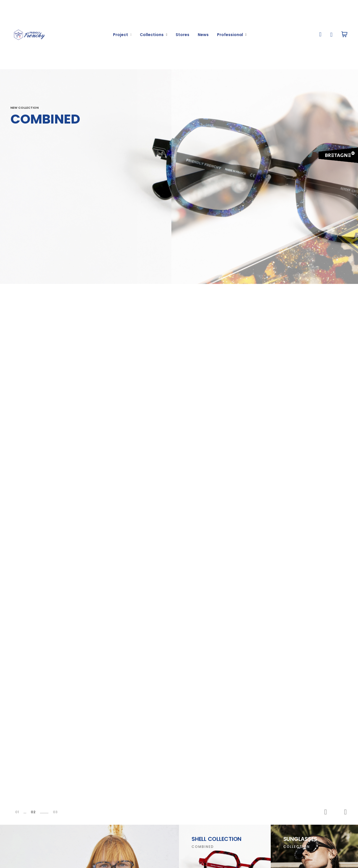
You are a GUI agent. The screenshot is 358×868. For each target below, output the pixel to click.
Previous (326, 812)
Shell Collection (216, 839)
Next (345, 812)
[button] (320, 35)
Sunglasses (300, 839)
